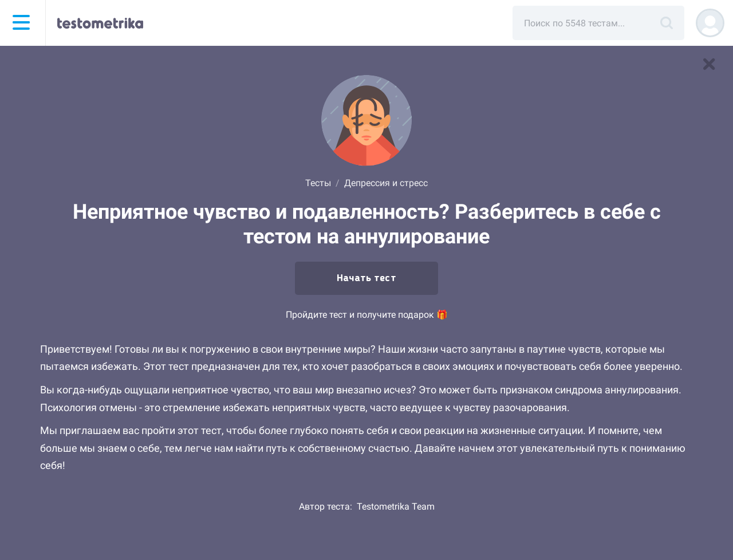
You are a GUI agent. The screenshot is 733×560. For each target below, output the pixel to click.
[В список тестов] (709, 64)
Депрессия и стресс (386, 183)
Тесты (318, 183)
